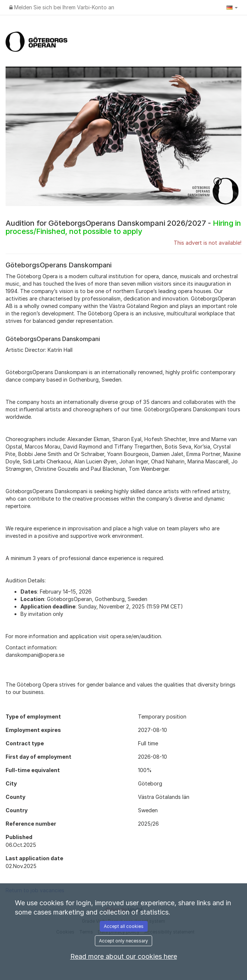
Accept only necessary (123, 941)
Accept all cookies (124, 926)
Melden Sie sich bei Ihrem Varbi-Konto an (62, 7)
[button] (232, 7)
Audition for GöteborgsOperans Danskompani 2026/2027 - (123, 227)
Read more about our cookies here (124, 956)
